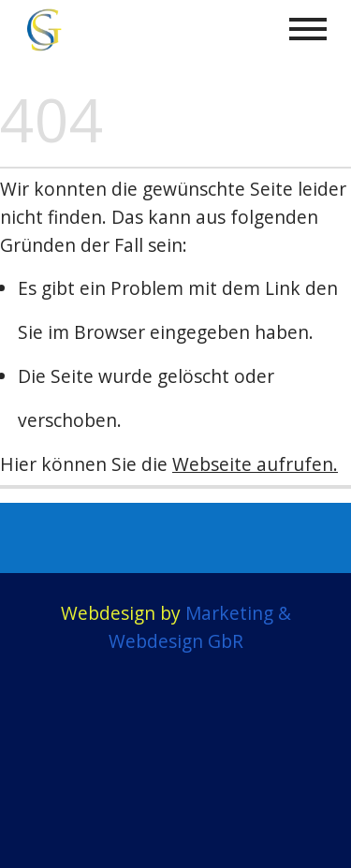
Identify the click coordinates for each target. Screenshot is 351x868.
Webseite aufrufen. (255, 464)
